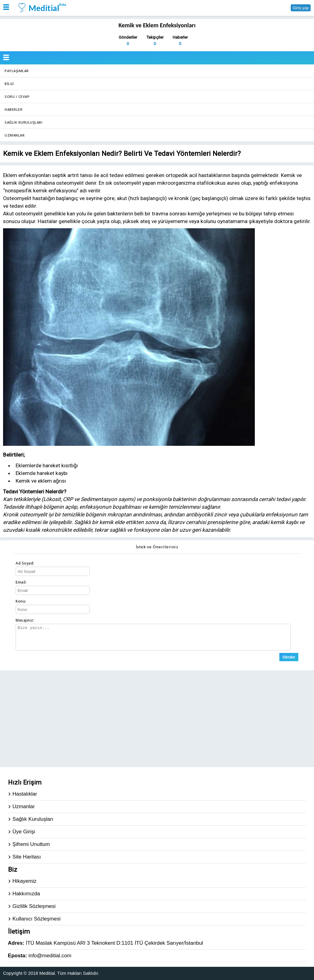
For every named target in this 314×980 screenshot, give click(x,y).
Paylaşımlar (17, 71)
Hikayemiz (25, 881)
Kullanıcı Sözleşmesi (37, 919)
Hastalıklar (25, 794)
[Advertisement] (157, 718)
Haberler (13, 109)
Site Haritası (27, 857)
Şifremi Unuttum (31, 844)
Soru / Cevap (17, 96)
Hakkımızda (26, 894)
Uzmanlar (15, 135)
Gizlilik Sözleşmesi (34, 906)
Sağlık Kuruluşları (23, 122)
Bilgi (9, 84)
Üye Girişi (24, 832)
